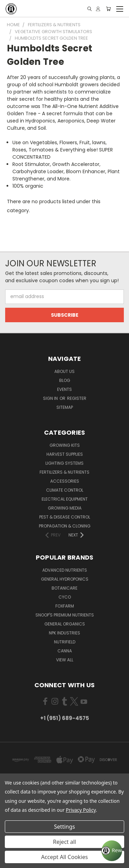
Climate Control (65, 490)
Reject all (64, 842)
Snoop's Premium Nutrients (65, 615)
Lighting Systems (64, 463)
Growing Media (65, 508)
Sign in (51, 398)
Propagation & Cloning (65, 526)
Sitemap (65, 407)
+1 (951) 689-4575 (65, 718)
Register (77, 398)
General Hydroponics (65, 579)
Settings (64, 827)
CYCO (65, 597)
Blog (65, 380)
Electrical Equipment (65, 499)
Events (64, 389)
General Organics (65, 624)
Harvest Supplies (65, 454)
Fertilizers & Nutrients (64, 472)
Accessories (65, 481)
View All (65, 660)
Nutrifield (65, 642)
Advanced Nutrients (65, 570)
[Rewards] (112, 851)
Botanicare (64, 588)
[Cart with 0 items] (108, 9)
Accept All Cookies (65, 857)
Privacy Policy (81, 810)
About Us (64, 371)
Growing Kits (65, 445)
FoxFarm (65, 606)
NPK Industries (64, 633)
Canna (65, 651)
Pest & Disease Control (65, 517)
